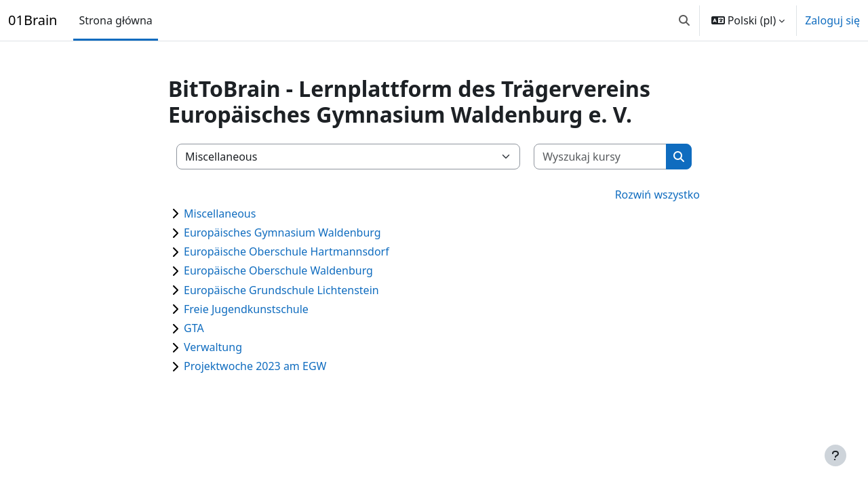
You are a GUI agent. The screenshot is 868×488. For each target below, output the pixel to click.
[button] (684, 20)
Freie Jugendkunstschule (246, 309)
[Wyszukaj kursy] (600, 157)
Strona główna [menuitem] (115, 20)
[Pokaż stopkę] (835, 455)
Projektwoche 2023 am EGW (255, 366)
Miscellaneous (220, 213)
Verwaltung (213, 347)
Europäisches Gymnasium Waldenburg (282, 232)
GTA (194, 328)
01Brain (33, 20)
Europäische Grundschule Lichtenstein (281, 290)
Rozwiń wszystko (657, 195)
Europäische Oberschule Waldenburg (278, 270)
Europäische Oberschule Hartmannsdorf (287, 251)
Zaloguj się (832, 20)
